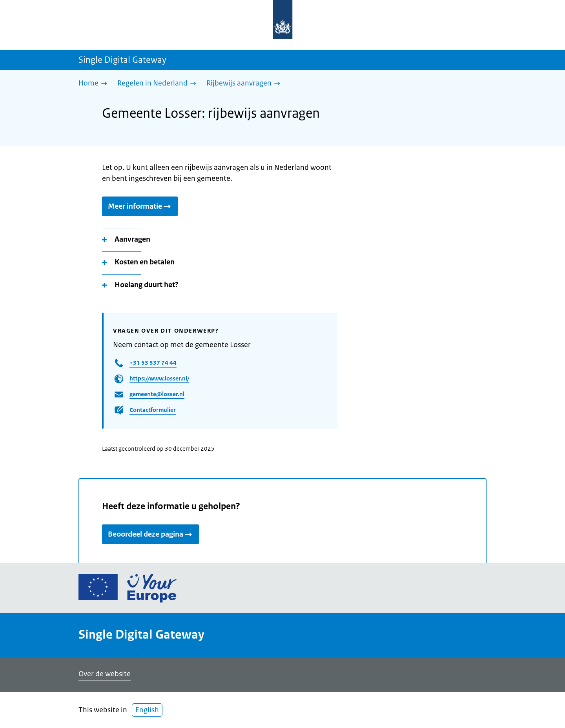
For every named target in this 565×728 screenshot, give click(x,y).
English (147, 710)
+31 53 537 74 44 (153, 363)
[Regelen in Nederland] (159, 84)
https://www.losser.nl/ (159, 378)
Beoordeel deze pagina (150, 534)
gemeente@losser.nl (157, 394)
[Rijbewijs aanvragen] (245, 84)
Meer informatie (140, 206)
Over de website (105, 674)
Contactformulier (153, 410)
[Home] (95, 84)
